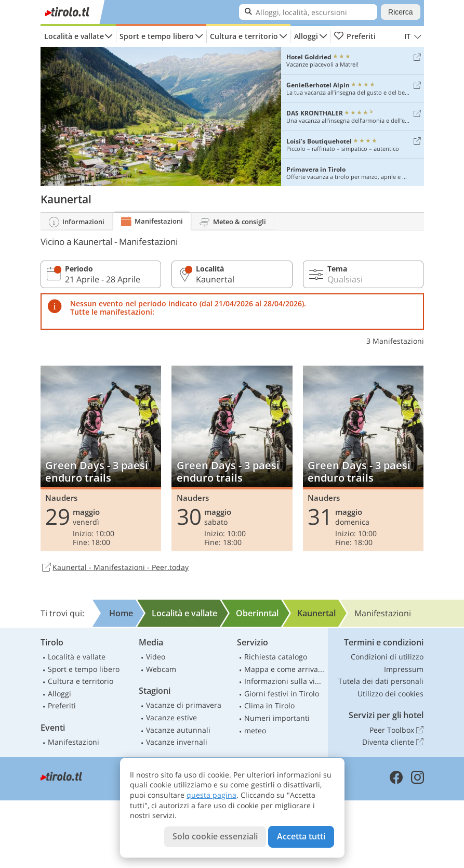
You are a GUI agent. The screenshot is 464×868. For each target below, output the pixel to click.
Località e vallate (74, 36)
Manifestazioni (74, 742)
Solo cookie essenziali (215, 836)
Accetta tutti (301, 836)
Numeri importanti (277, 718)
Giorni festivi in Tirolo (282, 694)
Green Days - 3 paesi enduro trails (101, 458)
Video (156, 657)
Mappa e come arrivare (285, 669)
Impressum (404, 669)
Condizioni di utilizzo (387, 657)
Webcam (161, 669)
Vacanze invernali (177, 742)
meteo (255, 730)
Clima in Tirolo (269, 705)
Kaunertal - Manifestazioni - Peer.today (115, 568)
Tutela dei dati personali (381, 681)
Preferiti (355, 36)
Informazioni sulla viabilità (285, 681)
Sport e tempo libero (157, 36)
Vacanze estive (171, 717)
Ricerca (400, 12)
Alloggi (306, 36)
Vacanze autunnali (178, 730)
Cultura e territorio (244, 36)
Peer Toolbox (396, 730)
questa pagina (211, 795)
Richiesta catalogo (276, 657)
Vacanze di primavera (184, 705)
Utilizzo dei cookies (390, 694)
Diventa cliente (393, 742)
